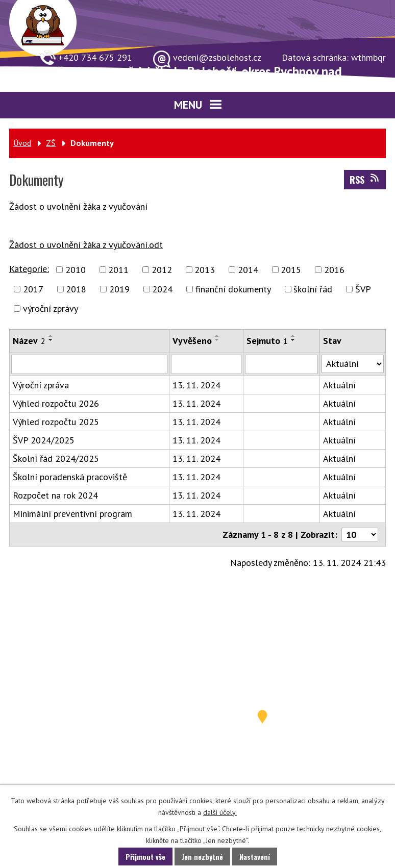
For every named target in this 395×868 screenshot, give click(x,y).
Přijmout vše (145, 857)
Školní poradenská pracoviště (70, 477)
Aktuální (339, 385)
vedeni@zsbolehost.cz (87, 776)
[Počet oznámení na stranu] (360, 535)
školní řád (313, 289)
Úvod (22, 143)
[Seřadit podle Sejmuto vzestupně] (293, 336)
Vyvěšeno (192, 341)
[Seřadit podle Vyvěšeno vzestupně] (217, 336)
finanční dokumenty (233, 289)
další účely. (220, 812)
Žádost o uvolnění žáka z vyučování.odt (86, 245)
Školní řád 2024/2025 (56, 458)
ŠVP (363, 289)
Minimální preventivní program (72, 514)
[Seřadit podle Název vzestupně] (51, 336)
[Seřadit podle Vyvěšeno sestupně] (217, 340)
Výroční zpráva (41, 385)
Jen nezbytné (202, 857)
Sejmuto (267, 341)
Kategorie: (29, 269)
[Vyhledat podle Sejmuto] (281, 364)
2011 (118, 270)
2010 (76, 270)
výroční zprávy (51, 308)
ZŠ (51, 143)
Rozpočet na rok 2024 (55, 495)
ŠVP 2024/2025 (44, 440)
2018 (76, 289)
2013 (205, 270)
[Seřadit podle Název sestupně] (51, 340)
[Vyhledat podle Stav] (353, 364)
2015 (291, 270)
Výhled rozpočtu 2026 (56, 403)
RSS (365, 180)
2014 (248, 270)
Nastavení (255, 857)
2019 (119, 289)
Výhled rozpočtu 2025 (56, 422)
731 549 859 (70, 723)
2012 (162, 270)
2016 (334, 270)
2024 (162, 289)
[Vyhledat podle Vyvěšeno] (206, 364)
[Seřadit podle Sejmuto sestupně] (293, 340)
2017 (33, 289)
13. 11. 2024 (196, 385)
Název (29, 341)
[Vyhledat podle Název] (89, 364)
